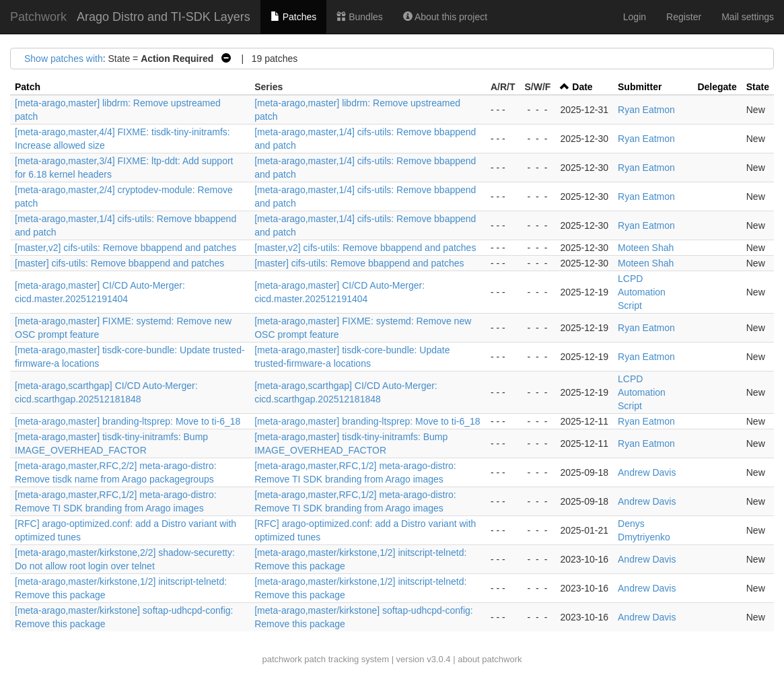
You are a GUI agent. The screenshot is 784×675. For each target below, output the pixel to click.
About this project (445, 17)
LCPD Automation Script (642, 292)
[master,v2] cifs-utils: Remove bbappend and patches (126, 248)
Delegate (717, 87)
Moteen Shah (646, 248)
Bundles (359, 17)
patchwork (282, 659)
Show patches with (64, 59)
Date (582, 87)
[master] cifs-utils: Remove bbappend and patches (119, 263)
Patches (293, 17)
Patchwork (38, 17)
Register (684, 17)
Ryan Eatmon (646, 110)
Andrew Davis (647, 472)
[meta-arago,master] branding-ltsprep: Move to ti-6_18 (128, 421)
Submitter (640, 87)
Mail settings (748, 17)
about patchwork (490, 659)
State (758, 87)
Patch (28, 87)
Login (635, 17)
